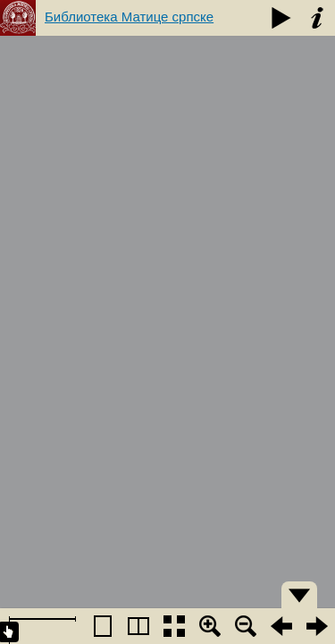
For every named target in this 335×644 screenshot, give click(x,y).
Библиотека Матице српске (129, 17)
